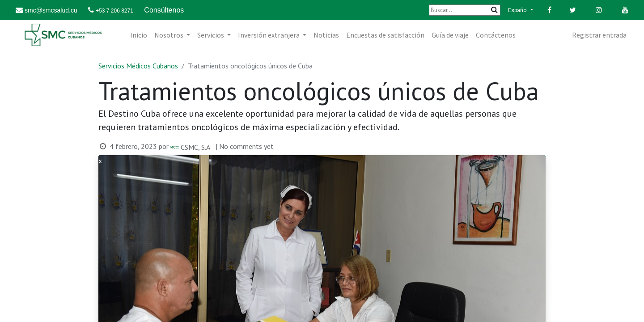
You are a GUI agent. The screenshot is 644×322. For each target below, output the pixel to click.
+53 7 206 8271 (114, 11)
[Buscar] (465, 10)
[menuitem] (139, 35)
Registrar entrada (599, 35)
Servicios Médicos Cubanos (138, 66)
